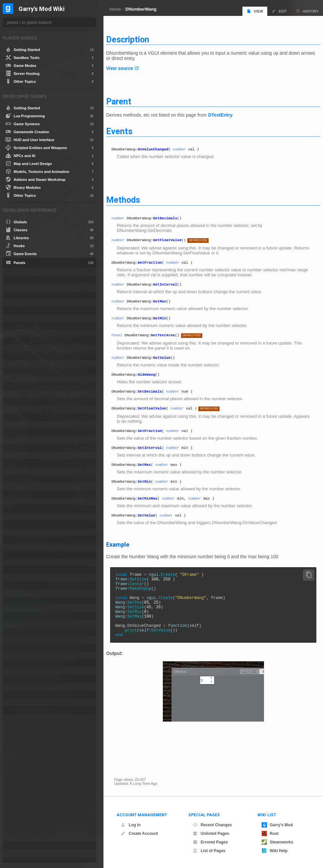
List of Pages (209, 851)
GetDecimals (173, 217)
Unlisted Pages (211, 834)
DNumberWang (141, 9)
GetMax (167, 304)
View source (128, 66)
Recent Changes (212, 825)
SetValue (154, 530)
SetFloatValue (160, 417)
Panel (125, 340)
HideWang (154, 381)
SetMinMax (155, 512)
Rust (270, 834)
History (307, 11)
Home (115, 9)
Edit (279, 11)
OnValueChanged (161, 147)
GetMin (167, 322)
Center (145, 602)
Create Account (139, 834)
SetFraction (158, 441)
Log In (131, 825)
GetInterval (173, 286)
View (255, 11)
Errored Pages (210, 842)
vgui (162, 591)
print (139, 658)
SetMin (152, 494)
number (187, 147)
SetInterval (158, 459)
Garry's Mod (277, 825)
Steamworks (277, 842)
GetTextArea (171, 340)
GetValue (170, 364)
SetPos (142, 624)
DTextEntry (228, 112)
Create (176, 591)
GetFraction (158, 264)
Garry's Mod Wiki (42, 9)
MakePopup (148, 607)
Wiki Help (275, 851)
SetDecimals (158, 399)
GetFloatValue (175, 240)
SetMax (152, 477)
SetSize (146, 596)
